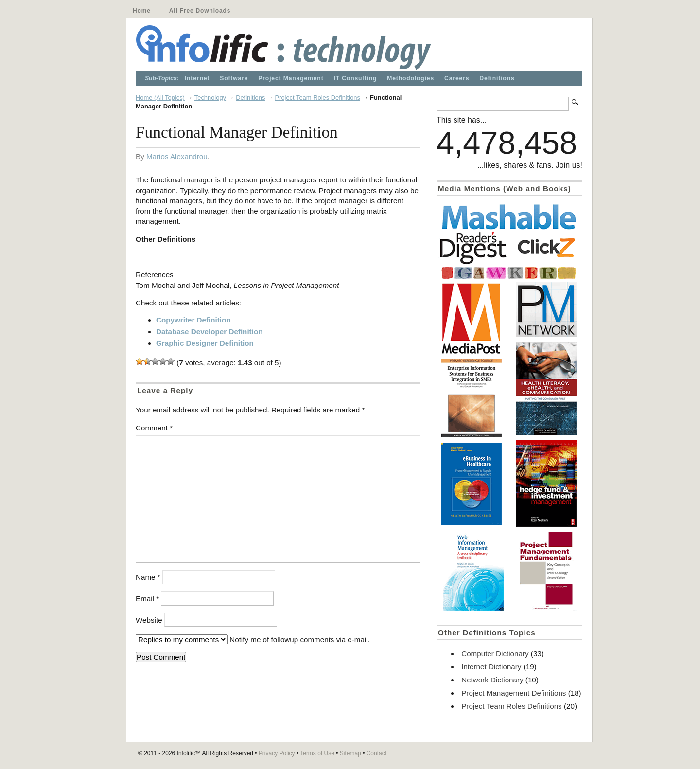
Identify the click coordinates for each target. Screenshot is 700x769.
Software (234, 78)
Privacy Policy (277, 753)
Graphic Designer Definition (205, 343)
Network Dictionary (492, 680)
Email (147, 599)
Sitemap (350, 753)
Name (148, 577)
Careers (457, 78)
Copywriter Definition (193, 320)
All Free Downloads (200, 11)
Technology (210, 98)
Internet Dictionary (491, 667)
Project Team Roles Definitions (317, 98)
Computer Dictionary (495, 653)
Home (142, 11)
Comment (154, 428)
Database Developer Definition (209, 331)
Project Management (291, 78)
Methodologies (411, 78)
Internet (197, 78)
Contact (376, 753)
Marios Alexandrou (177, 156)
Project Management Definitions (514, 693)
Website (149, 620)
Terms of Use (317, 753)
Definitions (497, 78)
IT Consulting (356, 78)
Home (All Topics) (160, 98)
